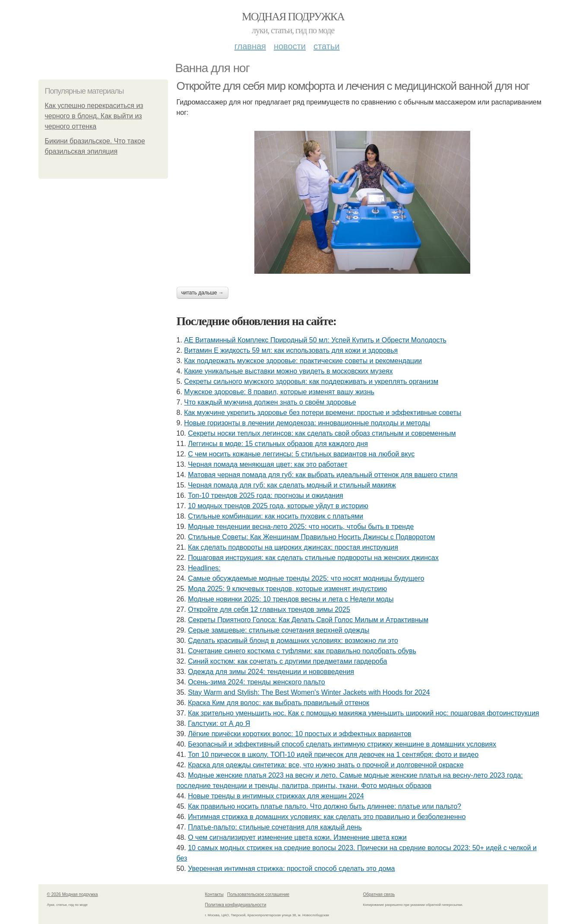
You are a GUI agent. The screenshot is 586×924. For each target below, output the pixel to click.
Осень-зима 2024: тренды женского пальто (257, 682)
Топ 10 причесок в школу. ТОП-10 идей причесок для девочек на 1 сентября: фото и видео (333, 755)
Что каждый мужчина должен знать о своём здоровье (270, 402)
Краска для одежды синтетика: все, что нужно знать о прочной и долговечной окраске (326, 765)
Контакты (214, 894)
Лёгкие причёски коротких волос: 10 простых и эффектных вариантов (299, 734)
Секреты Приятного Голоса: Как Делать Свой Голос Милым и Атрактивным (308, 620)
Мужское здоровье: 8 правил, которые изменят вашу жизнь (279, 392)
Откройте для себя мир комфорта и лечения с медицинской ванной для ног (353, 86)
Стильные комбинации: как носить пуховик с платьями (276, 516)
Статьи (326, 46)
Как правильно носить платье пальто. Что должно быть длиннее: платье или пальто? (325, 806)
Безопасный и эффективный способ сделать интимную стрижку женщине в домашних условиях (342, 744)
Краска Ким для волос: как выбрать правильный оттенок (279, 703)
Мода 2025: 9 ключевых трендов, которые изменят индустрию (287, 589)
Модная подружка (293, 17)
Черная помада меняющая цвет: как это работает (268, 464)
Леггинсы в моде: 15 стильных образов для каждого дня (278, 444)
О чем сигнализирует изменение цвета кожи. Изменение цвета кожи (297, 837)
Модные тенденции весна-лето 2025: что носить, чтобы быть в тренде (301, 527)
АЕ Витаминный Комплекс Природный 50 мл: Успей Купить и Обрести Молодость (315, 340)
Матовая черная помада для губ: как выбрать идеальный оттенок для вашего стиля (323, 475)
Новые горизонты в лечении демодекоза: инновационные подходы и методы (307, 423)
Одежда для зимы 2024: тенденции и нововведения (271, 672)
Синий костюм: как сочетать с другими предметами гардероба (287, 661)
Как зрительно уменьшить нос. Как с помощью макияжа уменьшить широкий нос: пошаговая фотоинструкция (363, 713)
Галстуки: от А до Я (219, 723)
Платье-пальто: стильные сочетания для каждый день (275, 827)
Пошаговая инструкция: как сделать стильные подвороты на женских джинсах (313, 558)
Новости (290, 46)
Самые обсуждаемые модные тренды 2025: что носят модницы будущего (306, 578)
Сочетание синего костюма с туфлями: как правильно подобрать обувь (302, 651)
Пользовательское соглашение (258, 894)
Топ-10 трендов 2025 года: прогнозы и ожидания (266, 495)
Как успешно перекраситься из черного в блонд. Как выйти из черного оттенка (94, 116)
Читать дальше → (203, 293)
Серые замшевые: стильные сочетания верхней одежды (279, 630)
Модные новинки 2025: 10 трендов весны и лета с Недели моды (291, 599)
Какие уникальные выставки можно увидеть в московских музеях (288, 371)
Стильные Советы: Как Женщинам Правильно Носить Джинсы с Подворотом (311, 537)
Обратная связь (379, 894)
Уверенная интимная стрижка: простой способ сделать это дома (291, 869)
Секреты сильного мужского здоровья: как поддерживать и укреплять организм (311, 381)
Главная (250, 46)
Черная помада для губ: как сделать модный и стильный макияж (292, 485)
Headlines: (204, 568)
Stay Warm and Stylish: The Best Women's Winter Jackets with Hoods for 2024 (309, 692)
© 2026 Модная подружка (73, 894)
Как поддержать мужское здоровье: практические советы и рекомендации (303, 361)
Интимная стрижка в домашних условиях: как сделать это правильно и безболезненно (327, 817)
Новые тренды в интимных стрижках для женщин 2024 (276, 796)
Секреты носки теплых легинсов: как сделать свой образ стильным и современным (322, 433)
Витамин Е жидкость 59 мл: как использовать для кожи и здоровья (291, 350)
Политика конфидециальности (236, 905)
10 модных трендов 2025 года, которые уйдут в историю (278, 506)
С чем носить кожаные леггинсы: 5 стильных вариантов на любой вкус (301, 454)
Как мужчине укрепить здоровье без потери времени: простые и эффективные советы (323, 413)
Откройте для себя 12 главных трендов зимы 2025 (269, 609)
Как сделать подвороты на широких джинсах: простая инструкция (293, 547)
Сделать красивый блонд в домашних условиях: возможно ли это (293, 641)
